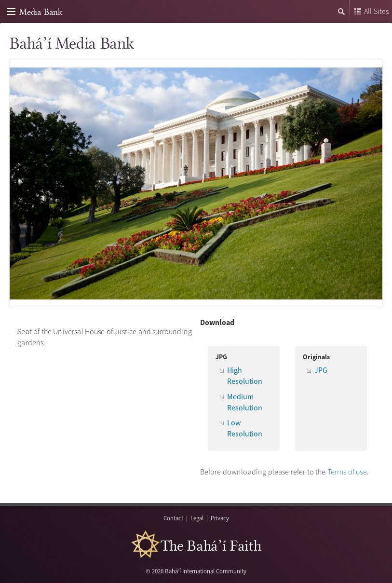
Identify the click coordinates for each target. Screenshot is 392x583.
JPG (321, 370)
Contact (173, 518)
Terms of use (347, 472)
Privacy (220, 518)
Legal (197, 518)
